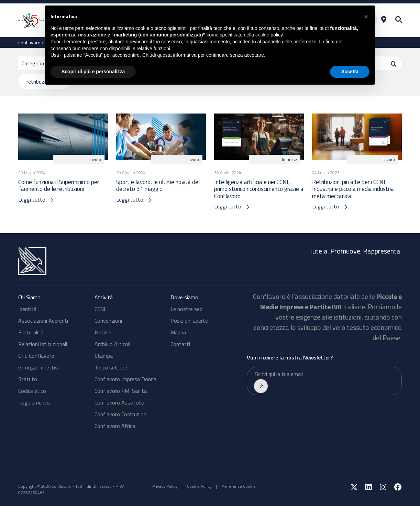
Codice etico (32, 391)
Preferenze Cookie (239, 486)
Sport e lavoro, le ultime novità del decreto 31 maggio (158, 185)
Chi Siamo (29, 297)
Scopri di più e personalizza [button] (93, 72)
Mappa (178, 332)
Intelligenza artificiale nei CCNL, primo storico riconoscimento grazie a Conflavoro (259, 189)
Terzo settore (111, 367)
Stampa (104, 356)
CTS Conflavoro (36, 356)
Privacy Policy (165, 486)
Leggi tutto (40, 200)
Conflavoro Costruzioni (121, 414)
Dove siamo (184, 297)
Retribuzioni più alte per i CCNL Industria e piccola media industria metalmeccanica (353, 189)
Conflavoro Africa (115, 426)
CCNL (101, 309)
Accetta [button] (350, 72)
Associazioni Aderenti (43, 321)
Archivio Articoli (112, 344)
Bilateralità (31, 332)
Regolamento (34, 402)
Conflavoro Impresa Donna (125, 379)
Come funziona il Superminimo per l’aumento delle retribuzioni (59, 185)
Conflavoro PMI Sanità (121, 391)
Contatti (180, 344)
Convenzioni (108, 321)
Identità (27, 309)
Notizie (103, 332)
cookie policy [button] (269, 35)
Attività (104, 297)
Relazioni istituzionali (43, 344)
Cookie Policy (199, 486)
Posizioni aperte (189, 321)
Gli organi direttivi (38, 367)
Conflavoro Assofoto (119, 402)
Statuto (28, 379)
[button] (366, 17)
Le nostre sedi (187, 309)
